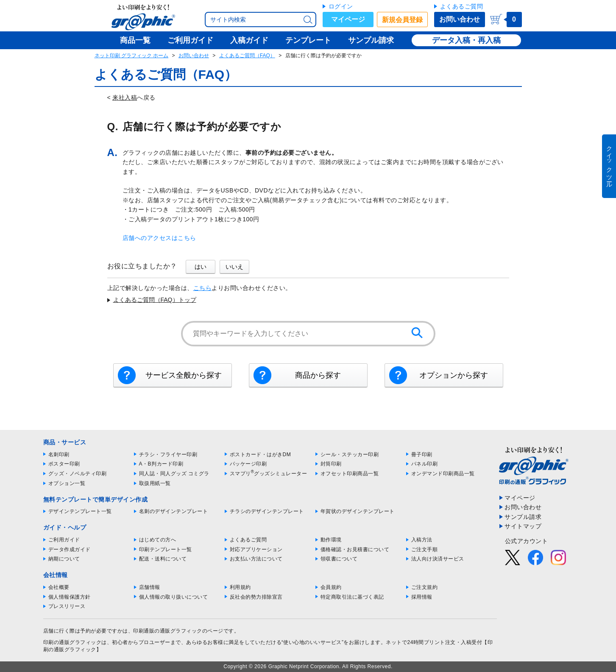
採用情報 (422, 597)
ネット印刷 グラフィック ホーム (132, 56)
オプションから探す (454, 375)
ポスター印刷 (64, 464)
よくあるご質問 (462, 6)
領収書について (339, 559)
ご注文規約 (425, 587)
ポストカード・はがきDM (261, 455)
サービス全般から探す (184, 375)
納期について (64, 559)
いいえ (234, 267)
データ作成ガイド (70, 549)
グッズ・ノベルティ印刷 (78, 474)
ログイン (341, 6)
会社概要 (59, 587)
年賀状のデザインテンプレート (358, 511)
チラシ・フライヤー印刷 (168, 455)
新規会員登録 (402, 20)
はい (201, 267)
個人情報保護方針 (70, 597)
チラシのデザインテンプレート (267, 511)
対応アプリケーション (256, 549)
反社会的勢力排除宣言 (256, 597)
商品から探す (318, 375)
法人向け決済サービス (438, 559)
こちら (203, 288)
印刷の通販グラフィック (72, 642)
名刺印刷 (59, 455)
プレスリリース (67, 606)
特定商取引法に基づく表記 (352, 597)
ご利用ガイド (64, 540)
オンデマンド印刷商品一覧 (443, 474)
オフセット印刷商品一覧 (350, 474)
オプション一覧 (67, 483)
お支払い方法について (256, 559)
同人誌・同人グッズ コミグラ (174, 474)
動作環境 (331, 540)
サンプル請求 (523, 517)
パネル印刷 (425, 464)
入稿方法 (422, 540)
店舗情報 (150, 587)
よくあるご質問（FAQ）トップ (155, 300)
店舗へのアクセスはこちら (159, 238)
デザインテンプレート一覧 (80, 511)
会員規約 (331, 587)
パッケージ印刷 (248, 464)
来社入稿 (125, 98)
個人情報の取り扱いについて (174, 597)
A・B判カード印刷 (161, 464)
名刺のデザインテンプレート (174, 511)
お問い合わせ (460, 19)
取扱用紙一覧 (155, 483)
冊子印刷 (422, 455)
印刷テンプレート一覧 (166, 549)
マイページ (348, 19)
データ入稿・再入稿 (466, 40)
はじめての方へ (158, 540)
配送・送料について (163, 559)
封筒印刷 (331, 464)
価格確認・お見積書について (355, 549)
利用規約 (240, 587)
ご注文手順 (425, 549)
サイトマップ (523, 526)
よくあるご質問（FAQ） (247, 56)
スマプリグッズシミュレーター (269, 474)
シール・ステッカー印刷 (350, 455)
